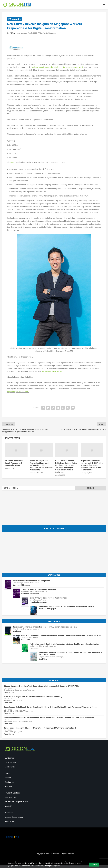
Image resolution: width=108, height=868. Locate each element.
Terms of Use (10, 798)
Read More (17, 632)
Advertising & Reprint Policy (16, 802)
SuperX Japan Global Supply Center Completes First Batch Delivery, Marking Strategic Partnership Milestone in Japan (50, 707)
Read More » (9, 693)
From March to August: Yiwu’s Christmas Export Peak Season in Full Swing (33, 697)
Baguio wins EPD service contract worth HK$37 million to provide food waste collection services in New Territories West (92, 466)
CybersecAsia (10, 763)
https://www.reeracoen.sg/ (52, 372)
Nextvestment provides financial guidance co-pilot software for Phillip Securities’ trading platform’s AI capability (41, 466)
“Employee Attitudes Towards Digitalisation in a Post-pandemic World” (57, 68)
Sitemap (8, 787)
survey (13, 163)
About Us (9, 778)
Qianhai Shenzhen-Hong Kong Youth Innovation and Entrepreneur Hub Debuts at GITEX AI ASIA (41, 687)
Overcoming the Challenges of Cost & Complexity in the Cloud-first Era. (66, 607)
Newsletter (9, 822)
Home (7, 774)
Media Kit (9, 807)
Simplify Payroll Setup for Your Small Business (48, 598)
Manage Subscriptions (14, 817)
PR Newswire (15, 20)
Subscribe (9, 813)
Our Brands (9, 758)
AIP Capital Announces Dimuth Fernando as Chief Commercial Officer (15, 463)
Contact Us (9, 782)
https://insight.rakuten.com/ (18, 392)
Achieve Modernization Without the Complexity (31, 581)
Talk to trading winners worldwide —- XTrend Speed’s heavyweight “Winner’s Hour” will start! (40, 728)
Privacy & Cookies (12, 793)
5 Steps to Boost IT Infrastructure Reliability (39, 590)
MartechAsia (10, 767)
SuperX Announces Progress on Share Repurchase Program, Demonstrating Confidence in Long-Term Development (49, 718)
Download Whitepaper (21, 585)
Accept (94, 864)
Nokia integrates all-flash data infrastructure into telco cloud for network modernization (64, 644)
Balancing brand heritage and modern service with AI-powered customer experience (46, 627)
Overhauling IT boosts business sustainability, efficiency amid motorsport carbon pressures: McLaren (61, 636)
